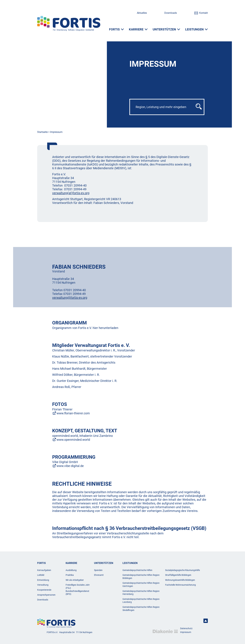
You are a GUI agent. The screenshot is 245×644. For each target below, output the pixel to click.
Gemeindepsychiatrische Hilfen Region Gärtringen (141, 585)
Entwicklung (43, 580)
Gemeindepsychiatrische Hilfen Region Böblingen (141, 577)
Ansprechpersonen (46, 595)
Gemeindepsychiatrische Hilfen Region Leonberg (141, 601)
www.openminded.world (73, 440)
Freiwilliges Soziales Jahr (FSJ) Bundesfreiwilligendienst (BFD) (78, 589)
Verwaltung (43, 585)
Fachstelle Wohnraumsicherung (180, 585)
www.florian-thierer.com (73, 413)
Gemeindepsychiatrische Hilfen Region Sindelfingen (141, 609)
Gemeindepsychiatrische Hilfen (137, 570)
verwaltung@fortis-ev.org (70, 298)
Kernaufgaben (44, 570)
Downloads (171, 13)
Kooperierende (44, 590)
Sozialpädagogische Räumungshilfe (182, 570)
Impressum (56, 132)
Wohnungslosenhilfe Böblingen (180, 580)
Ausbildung (71, 570)
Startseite (42, 132)
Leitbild (41, 575)
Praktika (70, 575)
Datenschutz (186, 628)
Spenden (98, 570)
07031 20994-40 (75, 185)
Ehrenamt (99, 575)
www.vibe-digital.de (70, 466)
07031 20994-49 (74, 294)
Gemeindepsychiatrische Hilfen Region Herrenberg (141, 593)
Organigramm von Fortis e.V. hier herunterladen (85, 328)
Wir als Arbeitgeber (75, 580)
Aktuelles (142, 13)
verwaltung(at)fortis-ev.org (71, 193)
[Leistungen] (196, 31)
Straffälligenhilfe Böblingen (178, 575)
